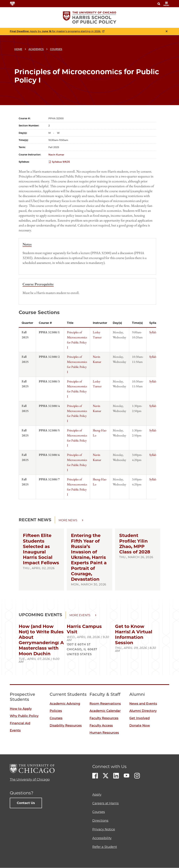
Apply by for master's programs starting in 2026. (55, 31)
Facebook (95, 776)
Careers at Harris (105, 803)
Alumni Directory (143, 711)
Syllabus (154, 332)
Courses (56, 49)
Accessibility (102, 838)
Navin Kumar (56, 155)
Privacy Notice (104, 829)
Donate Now (140, 725)
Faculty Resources (104, 718)
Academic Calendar (105, 711)
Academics (36, 49)
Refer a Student (105, 847)
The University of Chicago (30, 780)
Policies (56, 711)
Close (167, 31)
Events (15, 730)
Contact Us (26, 803)
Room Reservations (105, 704)
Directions (100, 821)
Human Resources (104, 733)
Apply (97, 795)
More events (80, 615)
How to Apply (21, 709)
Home (18, 49)
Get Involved (139, 718)
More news (68, 520)
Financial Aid (20, 723)
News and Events (143, 704)
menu (166, 4)
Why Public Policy (24, 716)
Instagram (137, 776)
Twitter (106, 776)
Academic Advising (65, 704)
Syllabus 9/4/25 (61, 162)
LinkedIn (116, 776)
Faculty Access (101, 725)
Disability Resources (66, 725)
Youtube (127, 776)
